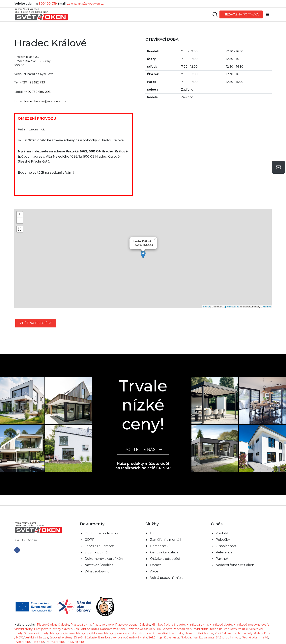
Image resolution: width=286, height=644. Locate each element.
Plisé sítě (38, 642)
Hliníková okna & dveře (168, 625)
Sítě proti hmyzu (228, 637)
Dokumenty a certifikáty (104, 559)
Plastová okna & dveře (53, 625)
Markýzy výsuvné (62, 633)
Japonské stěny (61, 637)
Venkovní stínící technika (204, 629)
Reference (224, 552)
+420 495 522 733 (32, 82)
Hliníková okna (197, 625)
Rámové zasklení (113, 629)
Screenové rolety (36, 633)
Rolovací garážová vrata (198, 637)
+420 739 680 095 (37, 92)
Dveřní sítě (22, 642)
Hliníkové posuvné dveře (251, 625)
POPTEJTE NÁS (143, 449)
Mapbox (267, 307)
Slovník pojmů (96, 552)
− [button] (20, 220)
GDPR (90, 540)
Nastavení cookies (99, 565)
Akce (154, 571)
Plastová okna (81, 625)
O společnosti (226, 546)
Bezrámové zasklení (141, 629)
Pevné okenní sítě (255, 637)
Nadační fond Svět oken (235, 565)
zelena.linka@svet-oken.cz (85, 4)
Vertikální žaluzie (36, 637)
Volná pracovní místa (167, 578)
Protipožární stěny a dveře (53, 629)
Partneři (222, 559)
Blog (154, 533)
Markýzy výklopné (89, 633)
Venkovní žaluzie (236, 629)
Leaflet (207, 307)
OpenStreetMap (231, 307)
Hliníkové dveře (221, 625)
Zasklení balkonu (86, 629)
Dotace (156, 565)
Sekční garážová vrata (164, 637)
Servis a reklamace (99, 546)
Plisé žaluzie (223, 633)
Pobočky (223, 540)
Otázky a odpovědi (165, 559)
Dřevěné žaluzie (85, 637)
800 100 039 (48, 4)
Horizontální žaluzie (199, 633)
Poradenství (160, 546)
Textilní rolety (243, 633)
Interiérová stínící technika (164, 633)
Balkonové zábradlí (171, 629)
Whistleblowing (97, 571)
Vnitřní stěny (23, 629)
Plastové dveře (103, 625)
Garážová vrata (137, 637)
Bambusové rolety (112, 637)
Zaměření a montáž (166, 540)
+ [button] (20, 214)
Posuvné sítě (75, 642)
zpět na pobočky (36, 323)
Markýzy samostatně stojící (124, 633)
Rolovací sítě (55, 642)
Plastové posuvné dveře (133, 625)
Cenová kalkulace (164, 552)
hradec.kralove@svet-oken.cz (45, 101)
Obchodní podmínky (101, 533)
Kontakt (222, 533)
